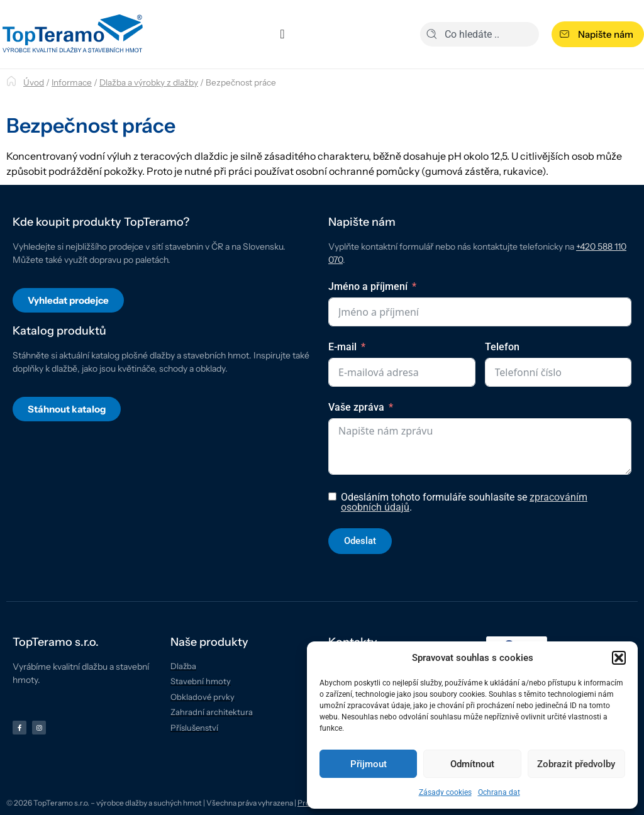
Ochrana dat (499, 792)
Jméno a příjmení (368, 286)
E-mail (342, 347)
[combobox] (480, 34)
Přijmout (369, 764)
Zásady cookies (445, 792)
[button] (619, 658)
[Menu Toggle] (282, 34)
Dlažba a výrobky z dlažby (149, 82)
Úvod (34, 82)
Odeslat (360, 541)
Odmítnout (472, 764)
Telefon (502, 347)
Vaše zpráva (356, 407)
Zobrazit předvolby (576, 764)
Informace (72, 82)
